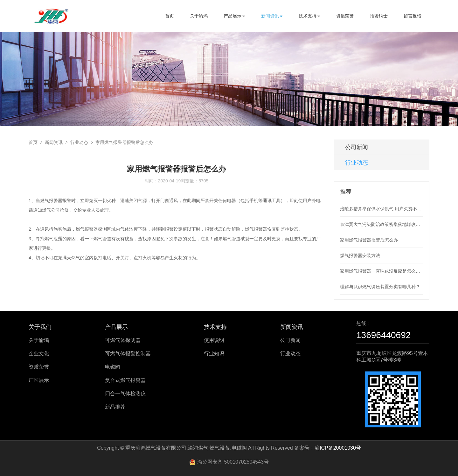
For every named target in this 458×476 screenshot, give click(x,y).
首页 (170, 16)
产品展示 (234, 16)
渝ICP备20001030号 (338, 448)
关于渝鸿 (199, 16)
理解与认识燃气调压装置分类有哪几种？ (380, 287)
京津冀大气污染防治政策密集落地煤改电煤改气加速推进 (382, 224)
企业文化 (39, 354)
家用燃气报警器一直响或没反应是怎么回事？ (382, 271)
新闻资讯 (272, 16)
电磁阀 (113, 367)
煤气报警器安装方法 (360, 255)
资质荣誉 (345, 16)
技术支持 (309, 16)
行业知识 (214, 354)
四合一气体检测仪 (125, 394)
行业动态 (79, 142)
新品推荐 (115, 407)
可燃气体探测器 (123, 340)
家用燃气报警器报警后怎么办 (124, 142)
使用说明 (214, 340)
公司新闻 (357, 147)
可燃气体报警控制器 (128, 354)
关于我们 (40, 327)
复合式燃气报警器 (125, 380)
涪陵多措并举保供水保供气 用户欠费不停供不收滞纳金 (382, 209)
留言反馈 (413, 16)
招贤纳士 (379, 16)
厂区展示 (39, 380)
